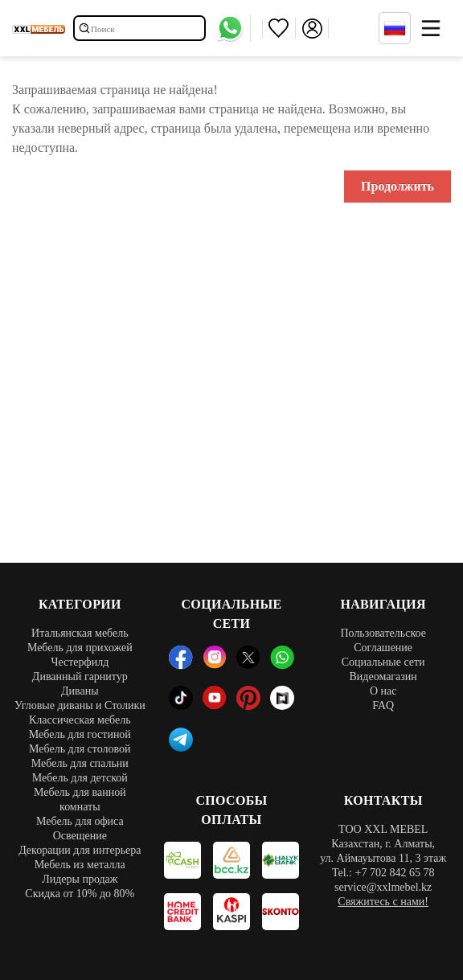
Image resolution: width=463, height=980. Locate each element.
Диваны (80, 691)
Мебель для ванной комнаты (80, 800)
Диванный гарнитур (80, 677)
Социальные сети (383, 662)
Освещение (80, 836)
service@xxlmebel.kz (383, 887)
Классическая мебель (80, 720)
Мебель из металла (80, 865)
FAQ (383, 705)
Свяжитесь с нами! (383, 902)
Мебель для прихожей (80, 648)
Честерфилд (80, 662)
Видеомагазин (383, 677)
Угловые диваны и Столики (80, 705)
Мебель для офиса (80, 821)
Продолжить (397, 186)
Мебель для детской (80, 778)
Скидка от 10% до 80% (80, 894)
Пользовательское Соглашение (383, 640)
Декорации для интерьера (80, 850)
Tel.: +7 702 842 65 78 (383, 873)
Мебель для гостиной (80, 734)
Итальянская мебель (80, 633)
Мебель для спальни (80, 763)
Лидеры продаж (80, 879)
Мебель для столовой (80, 749)
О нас (383, 691)
